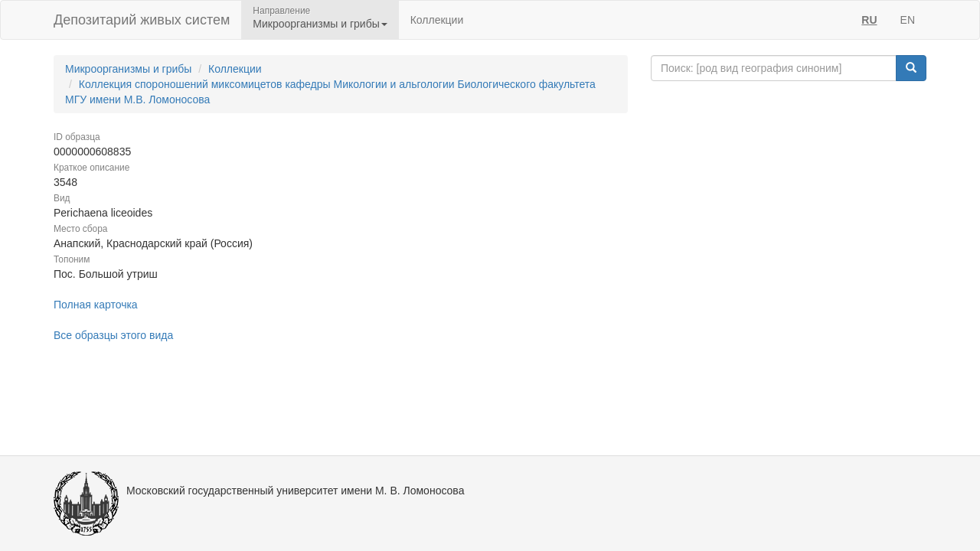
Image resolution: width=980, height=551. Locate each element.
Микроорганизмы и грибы (128, 69)
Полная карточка (96, 305)
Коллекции (437, 20)
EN (908, 20)
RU (869, 20)
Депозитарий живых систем (142, 20)
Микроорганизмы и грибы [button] (320, 24)
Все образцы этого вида (113, 335)
